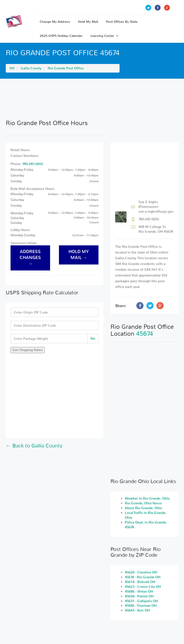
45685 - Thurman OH (141, 606)
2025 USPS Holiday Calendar (61, 36)
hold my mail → (79, 255)
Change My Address (55, 22)
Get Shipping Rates (28, 350)
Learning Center (104, 36)
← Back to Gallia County (34, 446)
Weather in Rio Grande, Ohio (147, 498)
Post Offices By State (122, 22)
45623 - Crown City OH (143, 587)
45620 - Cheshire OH (141, 572)
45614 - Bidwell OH (140, 582)
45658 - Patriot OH (139, 596)
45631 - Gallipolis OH (141, 601)
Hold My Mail (88, 22)
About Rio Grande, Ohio (143, 508)
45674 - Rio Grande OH (143, 577)
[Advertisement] (92, 99)
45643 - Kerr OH (137, 610)
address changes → (30, 258)
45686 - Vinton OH (139, 592)
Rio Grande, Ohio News (143, 503)
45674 (145, 334)
